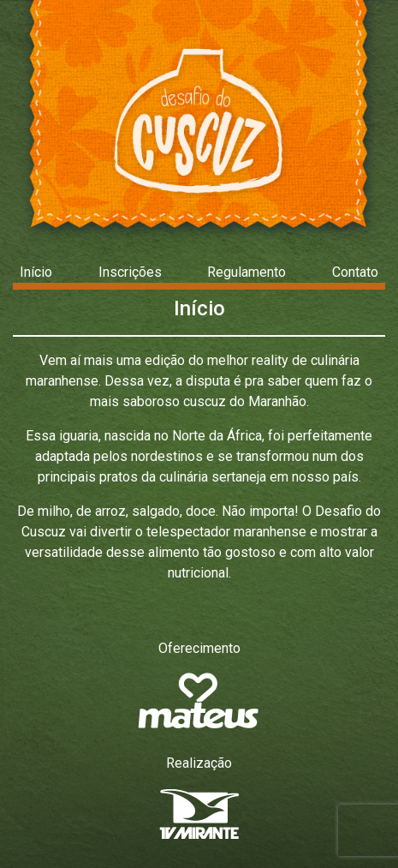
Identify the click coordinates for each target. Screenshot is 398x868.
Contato (355, 272)
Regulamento (247, 272)
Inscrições (130, 272)
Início (36, 272)
